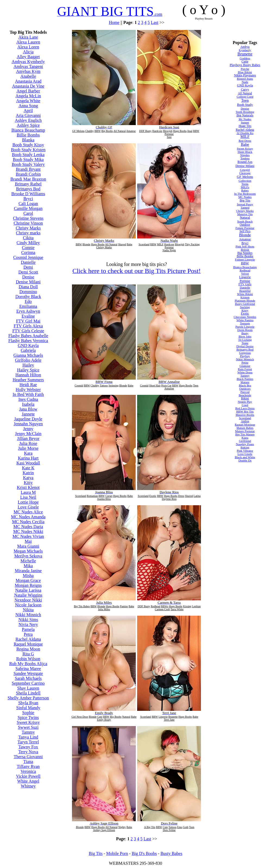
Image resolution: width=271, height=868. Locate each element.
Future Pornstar (245, 228)
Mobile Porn (117, 853)
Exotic (245, 314)
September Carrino (28, 683)
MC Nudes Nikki (28, 531)
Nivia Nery (28, 624)
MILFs (245, 187)
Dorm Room (245, 330)
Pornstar (245, 281)
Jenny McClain (28, 434)
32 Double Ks (245, 133)
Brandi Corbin (28, 174)
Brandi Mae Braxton (28, 179)
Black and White (245, 457)
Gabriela (28, 350)
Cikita (28, 238)
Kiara (245, 438)
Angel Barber (28, 91)
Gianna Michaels (28, 355)
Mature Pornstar (245, 431)
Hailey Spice (28, 370)
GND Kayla (28, 345)
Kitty (28, 483)
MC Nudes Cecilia (28, 522)
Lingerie (245, 277)
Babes (245, 190)
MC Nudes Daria (28, 527)
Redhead (245, 270)
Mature (245, 382)
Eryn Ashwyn (28, 311)
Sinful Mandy (28, 708)
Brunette (245, 54)
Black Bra (245, 385)
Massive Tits (245, 214)
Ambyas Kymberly (28, 62)
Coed (245, 405)
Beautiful (245, 291)
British (245, 250)
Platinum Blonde (245, 300)
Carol (28, 213)
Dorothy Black (28, 297)
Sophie (28, 713)
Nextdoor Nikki (28, 600)
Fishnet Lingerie (245, 259)
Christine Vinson (28, 223)
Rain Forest (245, 369)
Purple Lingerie (245, 327)
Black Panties (245, 379)
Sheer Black (245, 152)
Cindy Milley (28, 243)
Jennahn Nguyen (28, 424)
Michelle (28, 561)
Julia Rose (28, 443)
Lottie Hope (28, 502)
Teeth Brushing (245, 112)
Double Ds (245, 460)
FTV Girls (245, 284)
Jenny (28, 429)
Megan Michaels (28, 551)
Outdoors (245, 389)
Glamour (245, 366)
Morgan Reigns (28, 585)
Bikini (245, 398)
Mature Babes (245, 428)
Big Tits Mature (245, 434)
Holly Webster (28, 390)
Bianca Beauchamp (28, 130)
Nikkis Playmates (245, 75)
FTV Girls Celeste (28, 331)
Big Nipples (245, 253)
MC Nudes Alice (28, 512)
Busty (245, 333)
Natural (245, 218)
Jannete (28, 414)
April (28, 111)
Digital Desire (245, 346)
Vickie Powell (28, 776)
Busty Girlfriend (245, 304)
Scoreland (245, 418)
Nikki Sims (28, 620)
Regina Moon (28, 649)
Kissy (245, 310)
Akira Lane (28, 37)
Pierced (245, 392)
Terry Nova (28, 752)
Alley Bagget (28, 57)
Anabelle (28, 76)
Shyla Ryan (28, 703)
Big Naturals (245, 115)
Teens (245, 184)
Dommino (28, 292)
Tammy (28, 732)
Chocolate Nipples (245, 317)
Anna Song (28, 106)
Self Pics (245, 231)
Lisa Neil (28, 497)
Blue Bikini (245, 72)
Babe (245, 144)
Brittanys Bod (28, 189)
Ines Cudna (28, 399)
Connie (28, 248)
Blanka (28, 140)
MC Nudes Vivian (28, 536)
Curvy (245, 89)
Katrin (28, 473)
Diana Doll (28, 287)
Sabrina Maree (28, 669)
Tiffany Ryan (28, 766)
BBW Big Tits (245, 411)
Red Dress (245, 141)
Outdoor (245, 225)
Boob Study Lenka (28, 155)
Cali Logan (28, 204)
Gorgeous (245, 353)
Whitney (28, 786)
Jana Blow (28, 409)
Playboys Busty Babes (245, 65)
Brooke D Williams (28, 194)
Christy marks (28, 233)
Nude (245, 82)
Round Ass (245, 162)
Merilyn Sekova (28, 556)
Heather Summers (28, 380)
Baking (245, 447)
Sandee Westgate (28, 673)
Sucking (245, 307)
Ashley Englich (28, 120)
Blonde (245, 235)
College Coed (245, 97)
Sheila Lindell (28, 693)
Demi (28, 267)
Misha (28, 576)
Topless (245, 158)
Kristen (245, 297)
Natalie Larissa (28, 590)
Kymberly (245, 50)
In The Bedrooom (245, 194)
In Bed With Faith (28, 394)
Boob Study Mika (28, 159)
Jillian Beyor (28, 438)
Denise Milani (28, 282)
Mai (28, 541)
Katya (28, 478)
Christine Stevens (28, 218)
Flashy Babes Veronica (28, 341)
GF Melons (245, 177)
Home (114, 22)
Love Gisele (28, 507)
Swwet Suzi (28, 727)
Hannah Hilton (28, 375)
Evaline (28, 316)
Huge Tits (245, 126)
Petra (28, 634)
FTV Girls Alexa (28, 326)
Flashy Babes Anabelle (28, 336)
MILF (245, 137)
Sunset (245, 122)
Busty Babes (171, 853)
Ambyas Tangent (28, 66)
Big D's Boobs (144, 853)
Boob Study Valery (28, 164)
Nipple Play (245, 402)
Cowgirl (245, 170)
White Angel (28, 781)
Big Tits (245, 200)
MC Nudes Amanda (28, 517)
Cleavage (245, 173)
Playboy (245, 356)
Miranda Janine (28, 571)
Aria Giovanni (28, 115)
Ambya (245, 47)
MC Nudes (245, 197)
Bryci (28, 199)
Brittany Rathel (28, 184)
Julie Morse (28, 448)
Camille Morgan (28, 208)
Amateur (245, 239)
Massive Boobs (245, 415)
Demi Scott (28, 272)
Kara (28, 453)
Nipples (245, 155)
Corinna (28, 252)
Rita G (28, 654)
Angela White (28, 101)
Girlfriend (245, 441)
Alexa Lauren (28, 42)
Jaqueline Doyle (28, 419)
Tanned (245, 207)
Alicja (28, 52)
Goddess (245, 58)
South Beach (245, 221)
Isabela (28, 404)
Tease (245, 343)
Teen (245, 100)
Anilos (245, 421)
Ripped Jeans (245, 79)
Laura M (28, 492)
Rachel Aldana (28, 639)
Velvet (245, 274)
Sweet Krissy (28, 722)
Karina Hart (28, 458)
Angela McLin (28, 96)
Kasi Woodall (28, 463)
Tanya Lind (28, 737)
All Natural (245, 93)
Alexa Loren (28, 47)
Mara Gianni (28, 546)
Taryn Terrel (28, 742)
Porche (245, 69)
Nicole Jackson (28, 605)
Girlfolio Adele (28, 360)
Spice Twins (28, 717)
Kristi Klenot (28, 487)
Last (155, 22)
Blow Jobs (245, 336)
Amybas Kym (28, 71)
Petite (245, 362)
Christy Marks (28, 228)
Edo (28, 301)
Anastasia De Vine (28, 86)
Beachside (245, 395)
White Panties (245, 320)
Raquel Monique (28, 644)
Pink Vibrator (245, 451)
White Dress (245, 372)
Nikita (28, 610)
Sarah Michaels (28, 678)
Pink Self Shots (245, 246)
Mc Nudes (245, 119)
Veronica (28, 771)
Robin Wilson (28, 659)
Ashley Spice (28, 125)
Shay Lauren (28, 688)
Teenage (245, 323)
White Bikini (245, 294)
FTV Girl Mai (28, 321)
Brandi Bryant (28, 169)
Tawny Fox (28, 747)
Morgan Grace (28, 580)
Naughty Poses (245, 444)
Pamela (28, 629)
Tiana (28, 762)
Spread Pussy (245, 204)
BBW (245, 263)
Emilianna (28, 306)
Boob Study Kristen (28, 150)
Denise (28, 277)
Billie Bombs (28, 135)
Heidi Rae (28, 385)
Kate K (28, 468)
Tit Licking (245, 340)
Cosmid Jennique (28, 257)
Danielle (28, 262)
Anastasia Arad (28, 81)
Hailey (28, 365)
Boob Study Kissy (28, 145)
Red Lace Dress (245, 408)
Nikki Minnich (28, 615)
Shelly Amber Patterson (28, 698)
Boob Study (245, 105)
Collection (245, 181)
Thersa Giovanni (28, 757)
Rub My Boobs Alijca (28, 664)
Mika (28, 566)
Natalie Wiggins (28, 595)
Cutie (245, 61)
